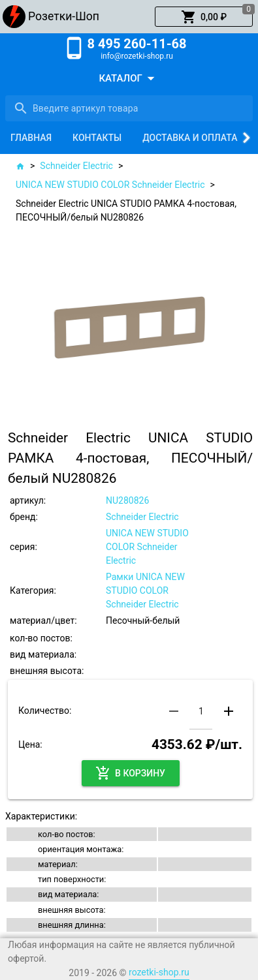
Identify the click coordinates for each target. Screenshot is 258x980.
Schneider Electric (76, 166)
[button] (204, 17)
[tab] (31, 138)
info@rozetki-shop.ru (137, 56)
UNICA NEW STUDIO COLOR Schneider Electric (110, 185)
